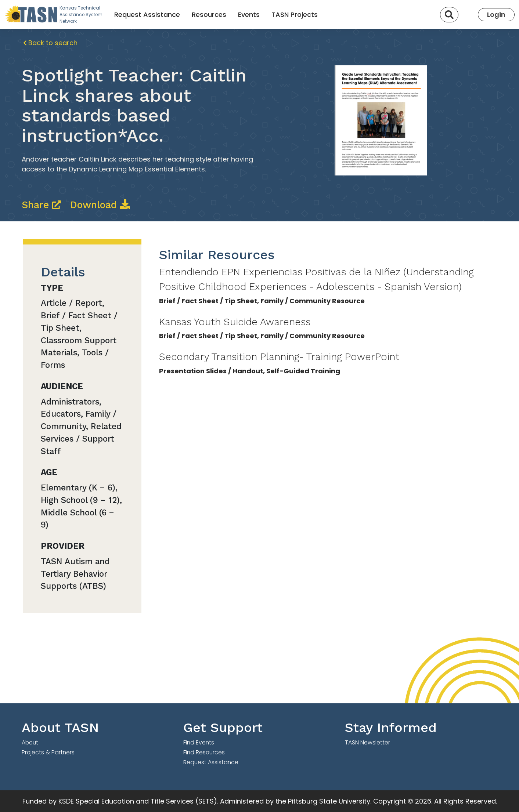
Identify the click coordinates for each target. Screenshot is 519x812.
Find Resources (204, 752)
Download (100, 205)
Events (249, 14)
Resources (209, 14)
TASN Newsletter (367, 742)
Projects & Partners (48, 752)
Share (43, 205)
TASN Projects (295, 14)
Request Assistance (147, 14)
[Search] (449, 15)
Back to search (51, 43)
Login (496, 14)
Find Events (199, 742)
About (30, 742)
